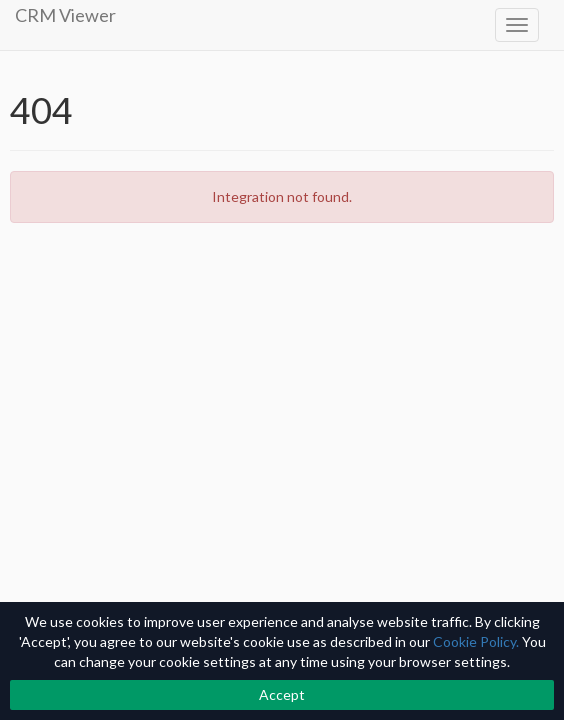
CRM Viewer (65, 15)
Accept (282, 694)
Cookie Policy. (476, 641)
